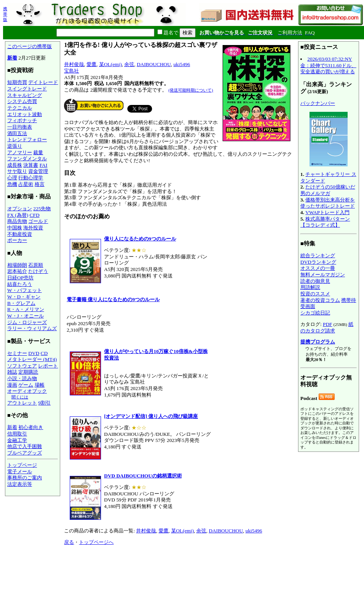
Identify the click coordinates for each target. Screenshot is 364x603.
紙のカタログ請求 (327, 327)
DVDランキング (318, 262)
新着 (12, 58)
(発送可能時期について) (191, 90)
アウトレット (22, 403)
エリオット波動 (25, 114)
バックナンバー (318, 103)
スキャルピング (25, 95)
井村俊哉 (74, 64)
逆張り (15, 146)
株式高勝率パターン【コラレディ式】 (325, 222)
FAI (44, 165)
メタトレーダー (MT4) (32, 359)
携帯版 (5, 14)
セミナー (17, 353)
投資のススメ (315, 294)
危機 (12, 184)
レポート (48, 366)
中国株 (15, 228)
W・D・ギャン (24, 297)
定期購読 (28, 372)
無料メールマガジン (323, 275)
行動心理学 (31, 178)
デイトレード (43, 82)
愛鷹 (91, 64)
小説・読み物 (22, 378)
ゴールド (38, 221)
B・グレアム (21, 303)
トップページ (22, 465)
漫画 (12, 385)
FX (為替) (18, 215)
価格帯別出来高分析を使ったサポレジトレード (328, 203)
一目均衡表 (20, 127)
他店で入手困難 (25, 446)
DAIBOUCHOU (154, 64)
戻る (69, 542)
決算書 (31, 165)
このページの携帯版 (30, 46)
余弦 (129, 64)
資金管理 (38, 171)
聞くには (20, 397)
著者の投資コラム (320, 300)
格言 (40, 184)
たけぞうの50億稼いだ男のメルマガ (328, 190)
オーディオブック (27, 391)
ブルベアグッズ (25, 453)
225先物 (42, 209)
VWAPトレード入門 (327, 212)
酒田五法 (17, 133)
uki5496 (182, 64)
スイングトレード (27, 89)
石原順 (36, 265)
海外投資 (33, 228)
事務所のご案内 (25, 478)
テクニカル (20, 108)
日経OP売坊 (20, 278)
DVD (34, 353)
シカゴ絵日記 (315, 313)
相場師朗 (17, 265)
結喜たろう (20, 284)
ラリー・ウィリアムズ (32, 328)
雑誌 (12, 372)
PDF (327, 324)
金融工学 (17, 440)
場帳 (40, 385)
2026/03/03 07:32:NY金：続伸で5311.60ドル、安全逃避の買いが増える (328, 65)
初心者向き (31, 427)
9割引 (44, 403)
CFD (35, 215)
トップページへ (96, 542)
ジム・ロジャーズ (27, 322)
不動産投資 (20, 234)
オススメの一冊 (318, 268)
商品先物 (17, 221)
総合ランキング (318, 256)
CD (44, 353)
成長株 (15, 165)
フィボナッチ (22, 120)
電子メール (20, 472)
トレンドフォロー (27, 139)
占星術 (26, 184)
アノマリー (20, 152)
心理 (12, 178)
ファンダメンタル (27, 159)
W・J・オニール (26, 316)
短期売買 (17, 82)
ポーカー (17, 240)
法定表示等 (20, 484)
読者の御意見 (315, 281)
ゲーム (26, 385)
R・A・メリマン (26, 309)
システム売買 (22, 101)
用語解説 (310, 287)
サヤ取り (17, 171)
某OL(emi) (111, 64)
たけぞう (38, 271)
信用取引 (17, 434)
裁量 (38, 152)
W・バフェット (25, 290)
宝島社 (71, 71)
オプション (20, 209)
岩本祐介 (17, 271)
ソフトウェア (22, 366)
